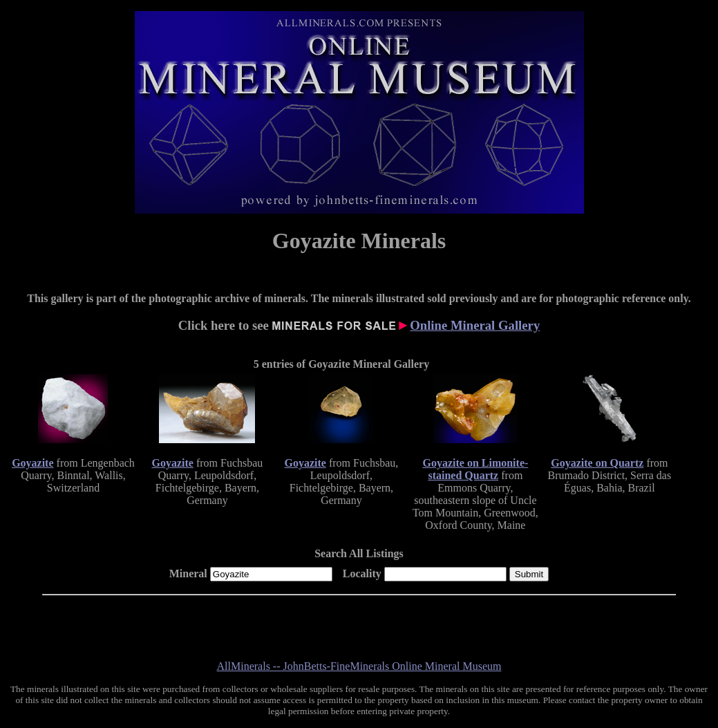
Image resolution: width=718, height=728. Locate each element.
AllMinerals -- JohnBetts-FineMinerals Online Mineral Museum (359, 666)
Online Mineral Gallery (475, 325)
